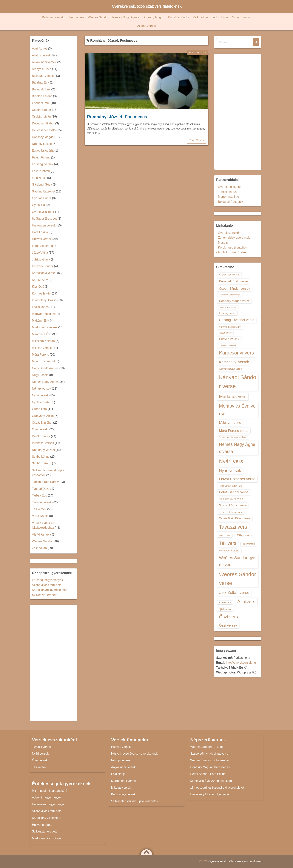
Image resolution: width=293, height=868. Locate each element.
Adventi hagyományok (47, 797)
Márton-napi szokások (47, 838)
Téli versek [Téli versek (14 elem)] (249, 544)
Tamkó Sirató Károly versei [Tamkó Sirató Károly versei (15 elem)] (235, 518)
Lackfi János (220, 17)
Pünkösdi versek (43, 443)
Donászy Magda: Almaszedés (210, 767)
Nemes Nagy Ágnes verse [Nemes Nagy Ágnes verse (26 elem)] (237, 448)
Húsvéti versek (42, 239)
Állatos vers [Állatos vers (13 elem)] (225, 602)
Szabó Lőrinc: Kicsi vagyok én (210, 754)
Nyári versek (76, 17)
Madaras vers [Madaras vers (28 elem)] (233, 396)
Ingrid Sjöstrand (42, 246)
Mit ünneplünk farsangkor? (50, 791)
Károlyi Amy (40, 280)
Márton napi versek (45, 327)
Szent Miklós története (47, 585)
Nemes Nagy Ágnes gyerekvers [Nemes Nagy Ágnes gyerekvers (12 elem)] (233, 437)
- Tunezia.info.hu (227, 192)
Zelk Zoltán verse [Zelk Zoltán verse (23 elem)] (234, 592)
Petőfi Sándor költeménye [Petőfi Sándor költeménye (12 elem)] (230, 486)
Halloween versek (44, 225)
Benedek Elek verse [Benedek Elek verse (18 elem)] (233, 281)
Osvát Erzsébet (42, 423)
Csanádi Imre (41, 103)
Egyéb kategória (43, 151)
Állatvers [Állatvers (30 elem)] (246, 602)
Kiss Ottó (38, 287)
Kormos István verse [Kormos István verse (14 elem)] (230, 369)
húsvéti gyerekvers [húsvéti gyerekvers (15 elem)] (230, 327)
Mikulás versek (42, 348)
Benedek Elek (41, 89)
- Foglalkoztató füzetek (231, 252)
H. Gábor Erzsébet (44, 219)
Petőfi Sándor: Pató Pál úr (208, 774)
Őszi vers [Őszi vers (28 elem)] (228, 617)
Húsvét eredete (42, 825)
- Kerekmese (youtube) (231, 248)
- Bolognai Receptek (230, 202)
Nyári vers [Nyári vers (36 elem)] (231, 461)
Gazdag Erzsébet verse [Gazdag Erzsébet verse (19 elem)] (237, 320)
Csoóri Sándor (241, 17)
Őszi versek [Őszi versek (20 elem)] (228, 625)
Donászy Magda (153, 17)
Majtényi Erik (41, 321)
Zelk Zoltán (200, 17)
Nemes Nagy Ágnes (126, 17)
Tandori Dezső (41, 489)
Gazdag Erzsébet (44, 191)
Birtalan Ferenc (42, 96)
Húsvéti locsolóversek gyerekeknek (135, 754)
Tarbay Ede (40, 495)
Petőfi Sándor (41, 436)
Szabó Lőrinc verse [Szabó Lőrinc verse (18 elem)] (233, 505)
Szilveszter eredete (45, 595)
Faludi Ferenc (41, 157)
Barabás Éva (41, 83)
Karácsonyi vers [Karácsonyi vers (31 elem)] (236, 353)
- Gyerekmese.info (228, 187)
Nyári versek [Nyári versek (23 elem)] (230, 471)
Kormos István (41, 293)
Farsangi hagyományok (47, 580)
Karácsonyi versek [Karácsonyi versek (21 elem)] (234, 362)
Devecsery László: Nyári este (210, 794)
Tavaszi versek (42, 502)
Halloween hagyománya (48, 804)
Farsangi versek (43, 164)
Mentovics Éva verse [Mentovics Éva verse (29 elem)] (237, 410)
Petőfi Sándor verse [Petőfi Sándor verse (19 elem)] (234, 492)
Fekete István (41, 171)
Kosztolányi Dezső (44, 300)
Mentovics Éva (42, 334)
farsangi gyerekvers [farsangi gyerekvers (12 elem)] (228, 307)
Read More (196, 140)
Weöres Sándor (98, 17)
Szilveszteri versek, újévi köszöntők (135, 801)
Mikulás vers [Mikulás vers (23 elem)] (230, 423)
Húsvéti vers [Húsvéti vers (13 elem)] (225, 333)
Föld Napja (39, 178)
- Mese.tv (222, 243)
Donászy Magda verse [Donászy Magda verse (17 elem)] (234, 301)
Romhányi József (198, 53)
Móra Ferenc (40, 355)
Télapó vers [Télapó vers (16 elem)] (244, 535)
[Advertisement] (53, 663)
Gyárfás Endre (42, 198)
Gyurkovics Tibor (43, 212)
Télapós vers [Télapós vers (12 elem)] (225, 536)
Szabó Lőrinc (41, 457)
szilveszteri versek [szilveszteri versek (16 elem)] (231, 512)
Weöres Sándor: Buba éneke (209, 760)
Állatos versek (146, 26)
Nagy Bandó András (45, 368)
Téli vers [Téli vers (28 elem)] (228, 543)
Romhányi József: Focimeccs (117, 117)
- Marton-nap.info (228, 197)
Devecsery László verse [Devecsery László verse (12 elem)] (230, 295)
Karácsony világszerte (47, 818)
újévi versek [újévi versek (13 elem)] (225, 609)
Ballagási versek (53, 17)
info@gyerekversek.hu (241, 663)
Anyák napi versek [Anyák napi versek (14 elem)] (229, 275)
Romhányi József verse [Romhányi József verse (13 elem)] (231, 499)
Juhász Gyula (41, 259)
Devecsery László (44, 130)
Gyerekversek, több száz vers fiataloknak (147, 6)
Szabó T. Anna (42, 463)
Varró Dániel (40, 516)
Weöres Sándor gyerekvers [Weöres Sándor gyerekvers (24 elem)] (237, 561)
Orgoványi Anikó (43, 416)
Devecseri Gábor (43, 123)
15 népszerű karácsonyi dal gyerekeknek (217, 788)
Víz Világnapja (41, 535)
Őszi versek (40, 429)
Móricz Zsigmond (43, 361)
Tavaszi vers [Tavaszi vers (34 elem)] (233, 527)
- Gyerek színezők (228, 233)
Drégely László (42, 144)
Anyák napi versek (44, 62)
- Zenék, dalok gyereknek (233, 238)
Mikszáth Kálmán (43, 341)
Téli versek (39, 509)
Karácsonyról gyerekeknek (50, 590)
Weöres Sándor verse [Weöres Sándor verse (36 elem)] (238, 579)
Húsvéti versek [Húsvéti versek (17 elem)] (229, 339)
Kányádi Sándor (179, 17)
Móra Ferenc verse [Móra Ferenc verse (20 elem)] (234, 431)
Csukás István (41, 117)
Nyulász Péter (41, 402)
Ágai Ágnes (40, 48)
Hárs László (40, 232)
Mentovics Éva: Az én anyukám (211, 781)
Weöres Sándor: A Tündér (207, 747)
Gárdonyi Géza (42, 185)
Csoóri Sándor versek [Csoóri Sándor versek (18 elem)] (235, 289)
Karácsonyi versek (44, 273)
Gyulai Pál (39, 205)
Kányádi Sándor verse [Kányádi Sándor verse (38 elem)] (238, 382)
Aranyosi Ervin (42, 69)
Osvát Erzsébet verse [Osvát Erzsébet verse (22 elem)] (237, 479)
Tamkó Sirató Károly (45, 482)
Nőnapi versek (41, 389)
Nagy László (40, 375)
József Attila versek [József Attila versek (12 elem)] (228, 345)
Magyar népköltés (44, 314)
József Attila (40, 253)
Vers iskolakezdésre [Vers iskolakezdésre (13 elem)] (229, 551)
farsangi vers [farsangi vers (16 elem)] (227, 313)
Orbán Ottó (39, 409)
